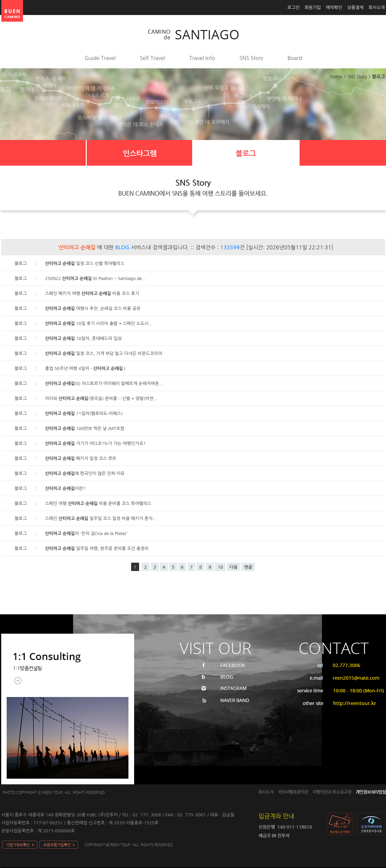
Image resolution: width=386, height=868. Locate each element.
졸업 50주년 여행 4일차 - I (85, 368)
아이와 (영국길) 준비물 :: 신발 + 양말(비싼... (101, 398)
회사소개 (377, 7)
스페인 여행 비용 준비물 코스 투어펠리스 (98, 503)
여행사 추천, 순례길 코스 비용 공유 (93, 308)
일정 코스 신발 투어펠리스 (85, 263)
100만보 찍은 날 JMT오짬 (85, 428)
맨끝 (248, 567)
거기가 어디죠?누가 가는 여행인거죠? (95, 443)
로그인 (293, 7)
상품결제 (355, 7)
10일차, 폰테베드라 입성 (83, 338)
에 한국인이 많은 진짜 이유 (85, 473)
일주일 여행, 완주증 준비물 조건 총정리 (97, 548)
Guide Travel (100, 58)
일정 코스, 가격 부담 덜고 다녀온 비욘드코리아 (104, 353)
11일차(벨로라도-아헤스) (84, 413)
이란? (65, 488)
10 (220, 567)
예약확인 (334, 7)
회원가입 (313, 7)
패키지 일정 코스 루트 (81, 458)
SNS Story (251, 58)
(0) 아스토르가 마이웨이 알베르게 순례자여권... (104, 383)
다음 (234, 567)
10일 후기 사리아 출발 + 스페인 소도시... (99, 323)
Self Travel (152, 58)
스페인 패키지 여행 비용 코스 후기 (92, 293)
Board (295, 58)
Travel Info (202, 58)
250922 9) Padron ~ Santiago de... (95, 278)
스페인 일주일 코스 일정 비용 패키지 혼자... (101, 518)
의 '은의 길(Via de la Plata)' (86, 533)
